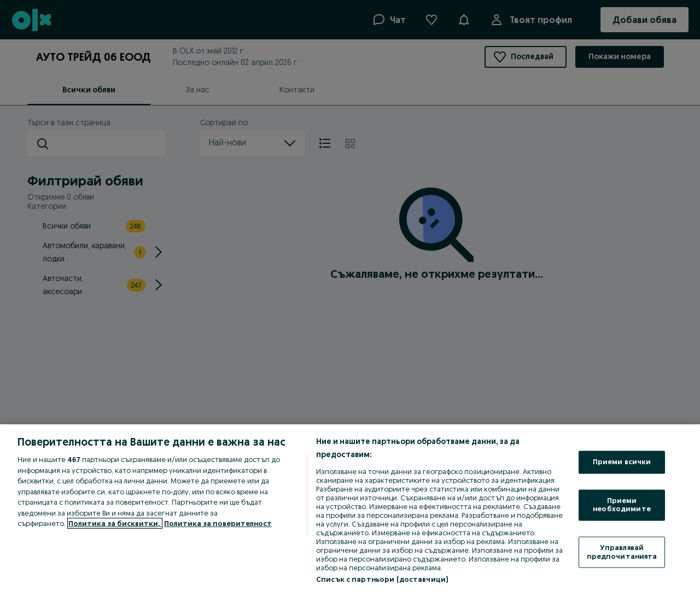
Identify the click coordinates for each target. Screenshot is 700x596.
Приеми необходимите (622, 505)
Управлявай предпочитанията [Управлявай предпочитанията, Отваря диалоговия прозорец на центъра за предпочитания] (622, 552)
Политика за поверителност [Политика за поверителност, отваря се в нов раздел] (218, 523)
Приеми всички (622, 462)
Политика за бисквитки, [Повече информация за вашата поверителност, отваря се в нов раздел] (115, 523)
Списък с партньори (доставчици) (382, 579)
